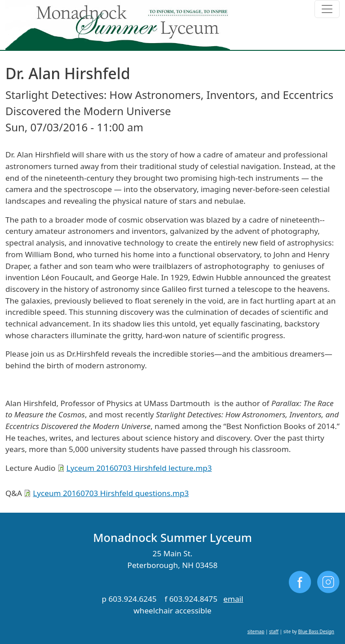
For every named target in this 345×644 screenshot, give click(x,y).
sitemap (256, 631)
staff (274, 631)
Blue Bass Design (316, 631)
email (233, 599)
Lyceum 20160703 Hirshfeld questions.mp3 (111, 493)
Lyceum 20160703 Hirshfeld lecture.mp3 (139, 468)
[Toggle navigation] (327, 9)
